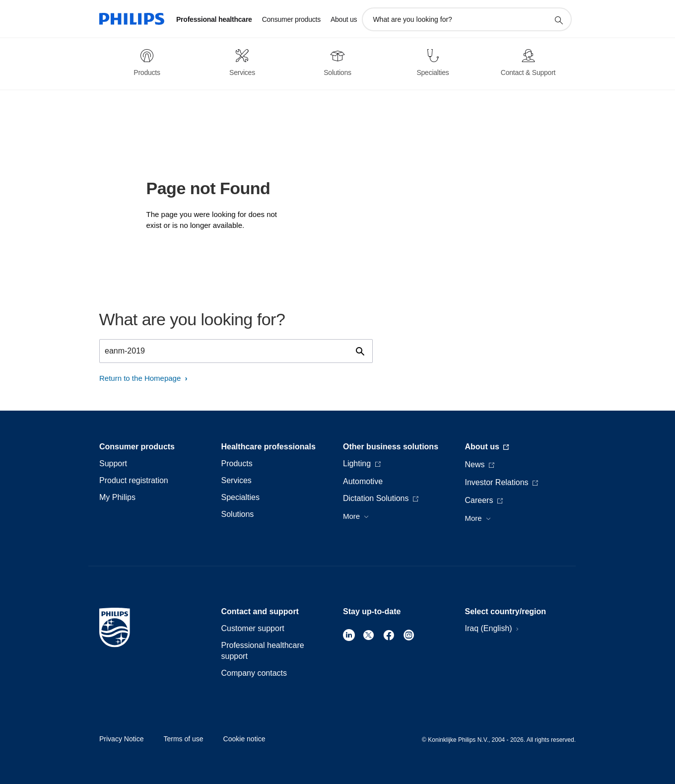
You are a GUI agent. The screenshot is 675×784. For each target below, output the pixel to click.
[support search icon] (558, 20)
